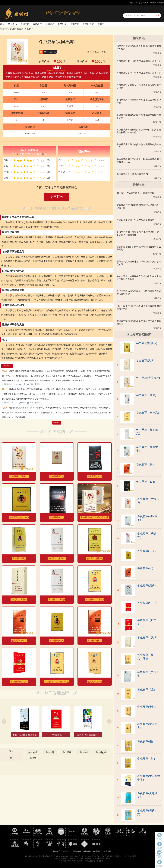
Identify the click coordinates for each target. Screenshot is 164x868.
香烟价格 (62, 24)
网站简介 (57, 851)
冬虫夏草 (28, 29)
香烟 (11, 751)
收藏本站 (161, 3)
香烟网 (12, 29)
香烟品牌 (37, 24)
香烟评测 (75, 24)
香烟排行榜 (88, 24)
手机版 (143, 3)
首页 (2, 24)
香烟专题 (25, 24)
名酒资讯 (50, 24)
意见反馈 (107, 851)
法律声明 (77, 851)
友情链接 (87, 851)
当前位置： (5, 29)
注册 (136, 3)
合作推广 (67, 851)
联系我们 (97, 851)
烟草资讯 (12, 24)
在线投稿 (153, 3)
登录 (131, 3)
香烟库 (101, 24)
